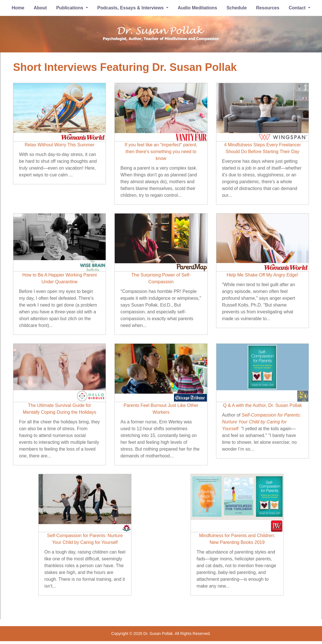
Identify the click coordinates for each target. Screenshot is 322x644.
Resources (268, 8)
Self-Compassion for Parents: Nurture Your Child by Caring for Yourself (262, 422)
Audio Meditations (197, 8)
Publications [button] (70, 8)
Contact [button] (298, 8)
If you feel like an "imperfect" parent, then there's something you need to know (161, 152)
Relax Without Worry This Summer (60, 145)
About (40, 8)
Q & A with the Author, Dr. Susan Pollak (263, 405)
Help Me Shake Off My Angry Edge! (262, 275)
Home (18, 8)
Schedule (237, 8)
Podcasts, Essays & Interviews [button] (131, 8)
